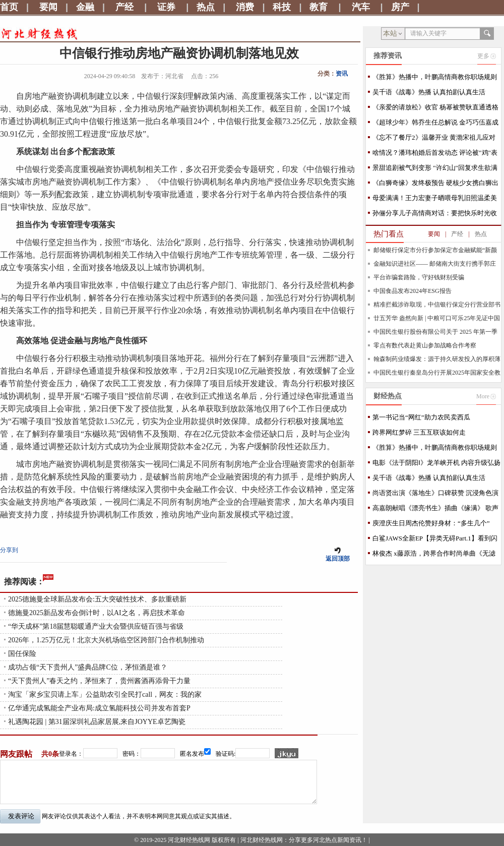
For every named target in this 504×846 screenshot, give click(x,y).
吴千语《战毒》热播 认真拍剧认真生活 (429, 92)
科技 (282, 7)
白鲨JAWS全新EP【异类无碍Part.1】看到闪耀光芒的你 (435, 540)
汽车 (361, 7)
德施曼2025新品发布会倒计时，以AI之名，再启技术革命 (97, 613)
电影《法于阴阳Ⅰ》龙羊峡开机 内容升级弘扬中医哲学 (436, 465)
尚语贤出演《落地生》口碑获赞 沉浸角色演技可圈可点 (435, 495)
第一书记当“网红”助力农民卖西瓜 (421, 417)
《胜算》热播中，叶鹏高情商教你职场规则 (435, 77)
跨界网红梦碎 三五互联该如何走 (419, 432)
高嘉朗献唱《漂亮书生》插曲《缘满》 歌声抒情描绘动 (435, 510)
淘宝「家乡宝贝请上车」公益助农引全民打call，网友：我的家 (105, 694)
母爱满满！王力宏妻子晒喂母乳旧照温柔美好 (435, 200)
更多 (483, 56)
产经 (124, 7)
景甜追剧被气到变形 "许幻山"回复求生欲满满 (435, 170)
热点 (206, 7)
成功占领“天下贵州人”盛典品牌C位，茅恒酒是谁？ (88, 667)
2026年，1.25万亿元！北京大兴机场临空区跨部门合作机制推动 (106, 640)
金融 (85, 7)
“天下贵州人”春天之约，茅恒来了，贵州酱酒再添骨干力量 (99, 681)
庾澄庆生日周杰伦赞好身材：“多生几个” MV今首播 (431, 525)
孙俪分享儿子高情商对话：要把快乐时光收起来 (435, 215)
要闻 (48, 7)
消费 (245, 7)
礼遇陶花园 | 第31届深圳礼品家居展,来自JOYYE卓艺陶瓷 (97, 722)
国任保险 (22, 654)
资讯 (342, 74)
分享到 (9, 550)
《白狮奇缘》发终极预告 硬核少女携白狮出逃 (435, 185)
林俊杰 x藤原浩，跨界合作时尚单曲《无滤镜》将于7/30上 (434, 555)
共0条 (50, 754)
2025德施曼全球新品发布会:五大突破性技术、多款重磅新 (97, 599)
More (483, 396)
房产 (400, 7)
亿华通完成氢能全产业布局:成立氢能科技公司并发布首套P (99, 708)
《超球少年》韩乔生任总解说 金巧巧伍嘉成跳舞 (435, 124)
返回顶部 (338, 559)
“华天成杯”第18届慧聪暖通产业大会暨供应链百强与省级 (96, 626)
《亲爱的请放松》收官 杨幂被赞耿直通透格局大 (435, 109)
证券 (166, 7)
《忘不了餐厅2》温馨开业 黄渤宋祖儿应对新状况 (434, 139)
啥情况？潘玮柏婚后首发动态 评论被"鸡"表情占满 (435, 155)
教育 (319, 7)
